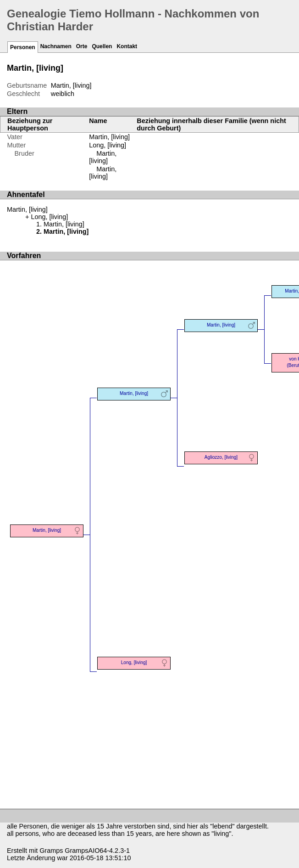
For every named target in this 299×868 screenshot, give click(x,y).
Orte (82, 46)
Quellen (102, 46)
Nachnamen (56, 46)
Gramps (51, 851)
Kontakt (127, 46)
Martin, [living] (109, 137)
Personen (23, 47)
